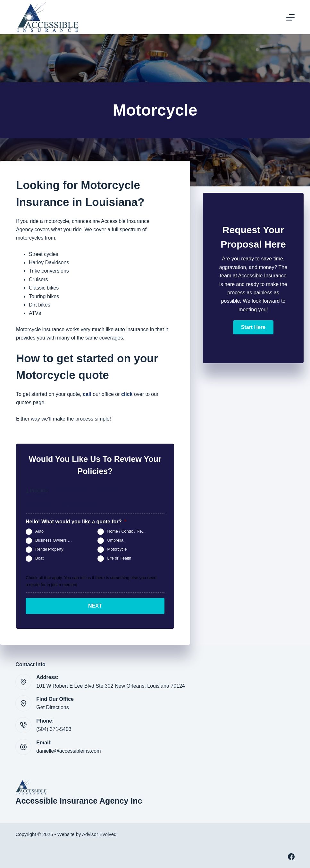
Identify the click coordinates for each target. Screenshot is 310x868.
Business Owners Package (57, 541)
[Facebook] (291, 857)
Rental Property (49, 550)
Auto (39, 532)
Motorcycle (117, 550)
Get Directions (52, 707)
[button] (253, 327)
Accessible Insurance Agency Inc (79, 801)
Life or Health (119, 559)
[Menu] (290, 17)
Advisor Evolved (99, 834)
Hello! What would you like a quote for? (76, 522)
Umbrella (115, 541)
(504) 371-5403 (54, 729)
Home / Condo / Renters (129, 532)
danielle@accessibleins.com (68, 751)
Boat (39, 559)
